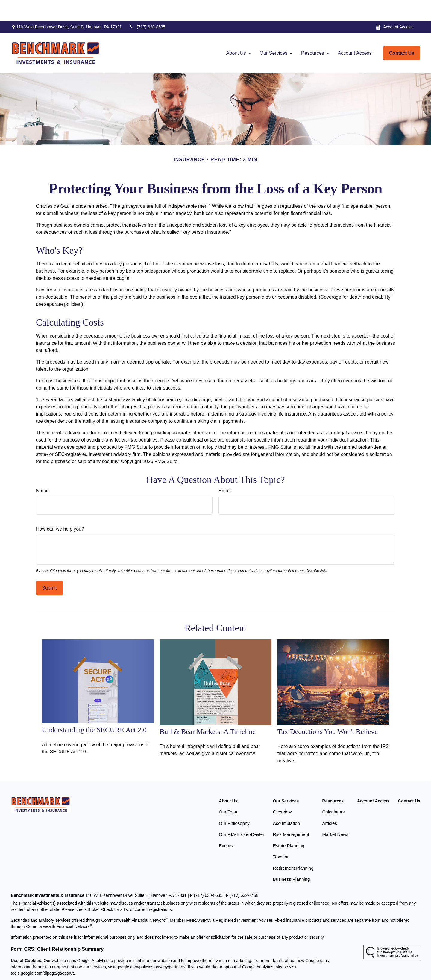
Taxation (281, 836)
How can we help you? (60, 508)
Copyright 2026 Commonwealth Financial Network (110, 969)
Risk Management (291, 813)
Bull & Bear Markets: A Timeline (208, 711)
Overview (282, 791)
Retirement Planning (293, 847)
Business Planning (291, 858)
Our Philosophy (234, 802)
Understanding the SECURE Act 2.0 (94, 709)
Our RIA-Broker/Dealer (242, 813)
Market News (336, 813)
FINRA (192, 899)
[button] (236, 32)
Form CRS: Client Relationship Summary (57, 928)
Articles (330, 802)
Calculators (334, 791)
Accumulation (286, 802)
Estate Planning (289, 825)
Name (42, 470)
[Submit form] (49, 567)
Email (224, 470)
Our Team (229, 791)
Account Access (394, 6)
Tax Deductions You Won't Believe (328, 711)
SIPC (205, 899)
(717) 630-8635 (147, 6)
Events (226, 825)
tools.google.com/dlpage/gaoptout (42, 952)
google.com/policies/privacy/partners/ (151, 946)
